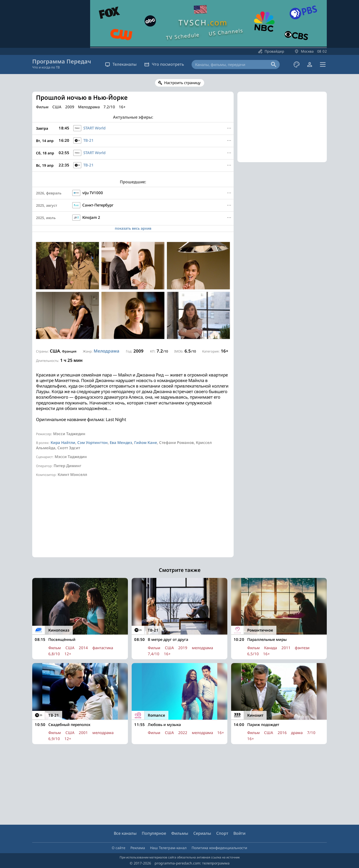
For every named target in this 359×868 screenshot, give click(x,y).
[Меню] (229, 128)
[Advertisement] (133, 522)
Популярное (154, 833)
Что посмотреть (164, 64)
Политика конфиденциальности (219, 848)
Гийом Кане (146, 442)
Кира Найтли (63, 442)
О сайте (119, 848)
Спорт (222, 833)
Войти (239, 833)
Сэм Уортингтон (93, 442)
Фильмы (180, 833)
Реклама (138, 848)
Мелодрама (106, 351)
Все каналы (125, 833)
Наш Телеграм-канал (168, 848)
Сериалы (202, 833)
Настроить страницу (182, 83)
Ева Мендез (121, 442)
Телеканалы (121, 64)
